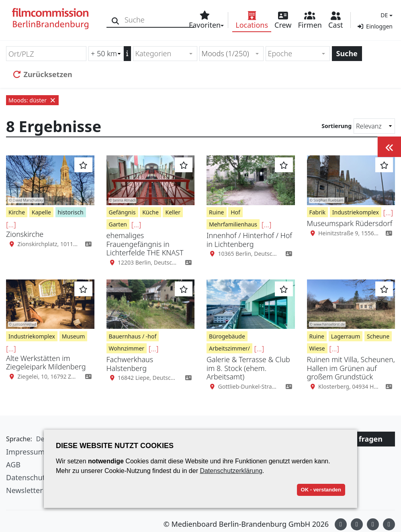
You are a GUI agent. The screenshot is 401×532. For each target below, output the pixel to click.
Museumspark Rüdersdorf (350, 223)
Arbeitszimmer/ (229, 348)
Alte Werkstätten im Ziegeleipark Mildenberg (46, 363)
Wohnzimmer (127, 348)
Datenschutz (27, 477)
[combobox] (165, 54)
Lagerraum (346, 336)
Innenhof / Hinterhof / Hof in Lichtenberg (249, 240)
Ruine (217, 212)
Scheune (378, 336)
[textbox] (162, 54)
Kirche (17, 212)
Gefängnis (122, 212)
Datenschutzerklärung (231, 471)
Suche (347, 53)
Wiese (317, 348)
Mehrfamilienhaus (233, 224)
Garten (118, 224)
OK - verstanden (321, 490)
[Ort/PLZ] (46, 54)
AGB (13, 465)
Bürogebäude (227, 336)
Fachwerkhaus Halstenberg (130, 364)
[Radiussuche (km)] (106, 54)
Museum (74, 336)
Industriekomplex (356, 212)
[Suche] (116, 20)
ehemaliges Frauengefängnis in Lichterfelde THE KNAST (145, 244)
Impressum (25, 452)
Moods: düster (32, 100)
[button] (386, 15)
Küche (150, 212)
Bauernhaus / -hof (133, 336)
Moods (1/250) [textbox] (225, 53)
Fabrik (318, 212)
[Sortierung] (374, 126)
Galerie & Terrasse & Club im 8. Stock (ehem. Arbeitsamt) (248, 368)
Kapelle (41, 212)
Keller (173, 212)
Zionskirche (25, 234)
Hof (235, 212)
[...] (11, 224)
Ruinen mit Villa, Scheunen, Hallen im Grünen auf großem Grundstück (351, 368)
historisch (71, 212)
